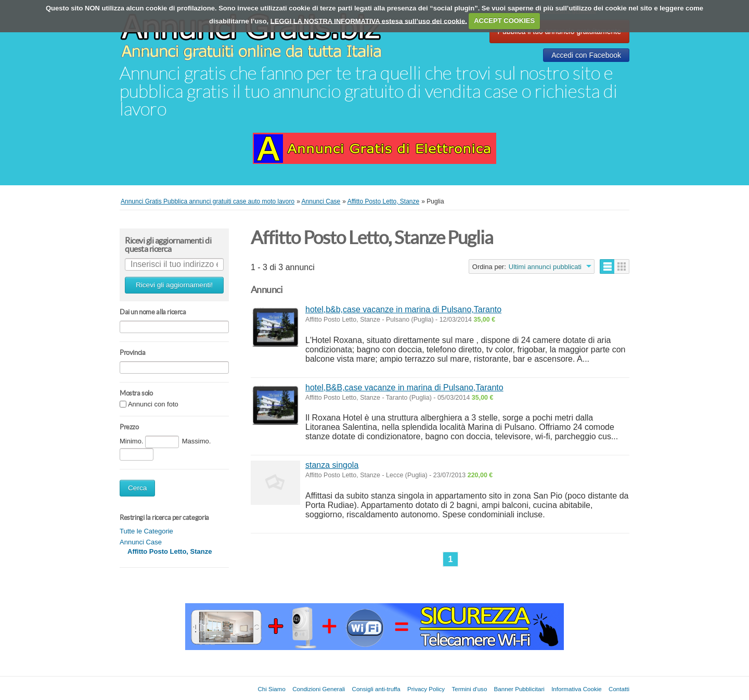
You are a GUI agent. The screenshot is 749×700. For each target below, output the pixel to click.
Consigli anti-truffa (376, 689)
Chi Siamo (271, 689)
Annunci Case (141, 542)
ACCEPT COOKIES (504, 21)
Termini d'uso (469, 689)
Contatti (619, 689)
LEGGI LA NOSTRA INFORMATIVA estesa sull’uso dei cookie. (369, 21)
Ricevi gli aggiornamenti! (174, 285)
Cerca (137, 488)
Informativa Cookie (577, 689)
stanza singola (332, 465)
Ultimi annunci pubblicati (545, 267)
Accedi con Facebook (586, 55)
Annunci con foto (153, 405)
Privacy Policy (426, 689)
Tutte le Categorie (146, 531)
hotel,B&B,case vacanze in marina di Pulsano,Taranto (404, 387)
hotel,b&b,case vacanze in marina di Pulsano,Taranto (403, 309)
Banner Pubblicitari (519, 689)
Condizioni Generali (319, 689)
